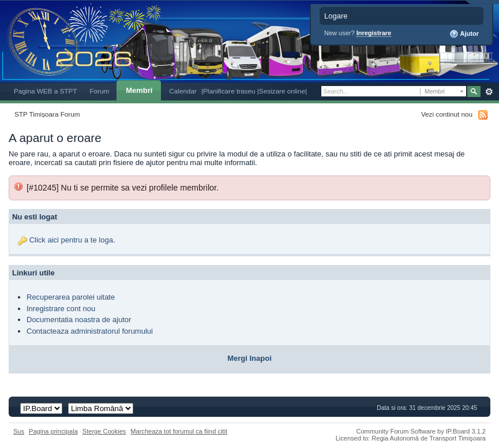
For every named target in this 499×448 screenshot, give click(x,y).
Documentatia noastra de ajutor (79, 320)
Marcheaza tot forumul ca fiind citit (179, 431)
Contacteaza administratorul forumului (90, 331)
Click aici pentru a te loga (71, 240)
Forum (99, 91)
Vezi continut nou (447, 114)
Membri (139, 90)
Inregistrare (374, 33)
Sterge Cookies (104, 431)
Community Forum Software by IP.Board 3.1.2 (421, 431)
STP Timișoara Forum (47, 114)
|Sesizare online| (282, 91)
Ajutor (464, 34)
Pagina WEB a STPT (45, 91)
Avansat (489, 92)
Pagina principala (53, 431)
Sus (19, 431)
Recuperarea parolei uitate (71, 297)
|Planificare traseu (229, 91)
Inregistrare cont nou (61, 309)
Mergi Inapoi (249, 358)
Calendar (183, 91)
